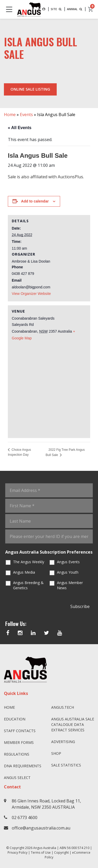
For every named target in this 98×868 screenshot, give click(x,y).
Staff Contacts (20, 731)
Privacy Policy (18, 853)
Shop (56, 753)
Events (26, 115)
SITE (57, 9)
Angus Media (24, 572)
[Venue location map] (49, 387)
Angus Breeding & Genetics (28, 585)
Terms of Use (41, 853)
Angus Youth (68, 572)
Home (10, 115)
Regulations (17, 754)
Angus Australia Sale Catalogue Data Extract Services (73, 724)
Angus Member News (70, 585)
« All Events (20, 128)
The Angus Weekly (29, 562)
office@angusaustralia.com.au (41, 828)
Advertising (63, 742)
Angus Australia (45, 848)
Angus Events (68, 562)
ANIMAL (75, 9)
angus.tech (63, 707)
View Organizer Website (31, 294)
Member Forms (19, 742)
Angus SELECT (17, 778)
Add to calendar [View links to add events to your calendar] (35, 201)
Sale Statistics (66, 765)
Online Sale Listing (30, 89)
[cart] (91, 9)
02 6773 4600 (25, 818)
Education (15, 719)
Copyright (61, 853)
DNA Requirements (23, 766)
